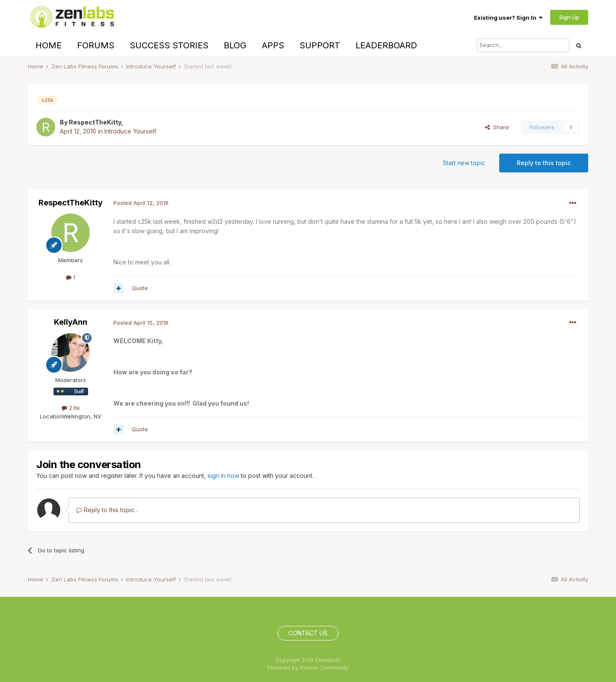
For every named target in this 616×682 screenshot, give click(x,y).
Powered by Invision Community (308, 668)
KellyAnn (71, 322)
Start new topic (464, 163)
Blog (235, 45)
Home (49, 45)
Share (497, 127)
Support (320, 45)
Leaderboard (386, 45)
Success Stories (169, 45)
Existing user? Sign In (508, 18)
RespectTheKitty (95, 122)
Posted (141, 203)
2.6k (71, 408)
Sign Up (569, 17)
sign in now (223, 476)
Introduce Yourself (130, 131)
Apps (273, 45)
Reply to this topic (544, 163)
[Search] (523, 45)
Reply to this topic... (107, 510)
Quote (140, 288)
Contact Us (308, 633)
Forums (96, 45)
